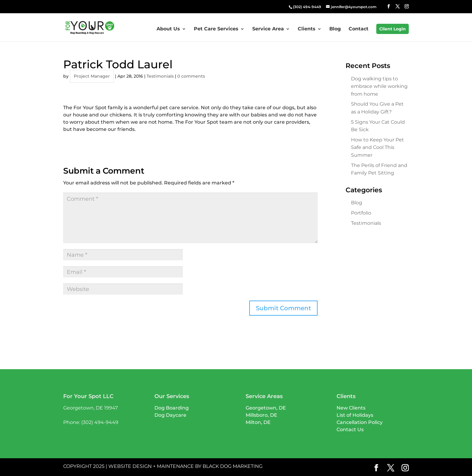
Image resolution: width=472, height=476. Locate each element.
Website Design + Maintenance (151, 466)
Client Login (393, 29)
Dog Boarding (172, 408)
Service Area (268, 29)
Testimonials (160, 76)
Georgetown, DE (266, 408)
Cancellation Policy (360, 422)
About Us (168, 29)
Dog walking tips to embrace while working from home (379, 86)
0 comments (191, 76)
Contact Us (350, 430)
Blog (335, 29)
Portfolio (361, 213)
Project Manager (92, 76)
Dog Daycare (170, 415)
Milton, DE (258, 422)
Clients (307, 29)
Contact (359, 29)
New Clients (351, 408)
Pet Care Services (216, 29)
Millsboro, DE (261, 415)
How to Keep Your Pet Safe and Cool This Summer (377, 147)
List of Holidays (355, 415)
